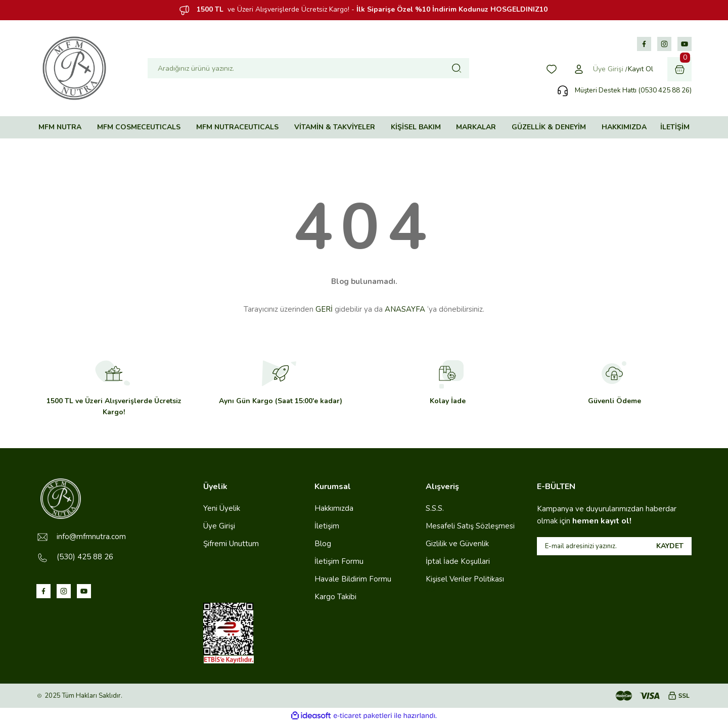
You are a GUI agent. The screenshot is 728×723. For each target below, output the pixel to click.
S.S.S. (435, 508)
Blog (323, 544)
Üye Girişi (219, 526)
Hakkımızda (334, 508)
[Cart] (679, 69)
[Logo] (74, 68)
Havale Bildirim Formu (353, 579)
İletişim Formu (339, 561)
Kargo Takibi (335, 597)
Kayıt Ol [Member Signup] (641, 69)
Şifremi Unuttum (231, 544)
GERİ (324, 309)
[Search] (308, 68)
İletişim (327, 526)
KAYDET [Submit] (670, 546)
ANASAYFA (405, 309)
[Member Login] (579, 69)
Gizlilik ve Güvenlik (457, 544)
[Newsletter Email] (614, 546)
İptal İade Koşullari (458, 561)
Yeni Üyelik (222, 508)
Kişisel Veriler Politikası (465, 579)
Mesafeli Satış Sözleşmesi (470, 526)
